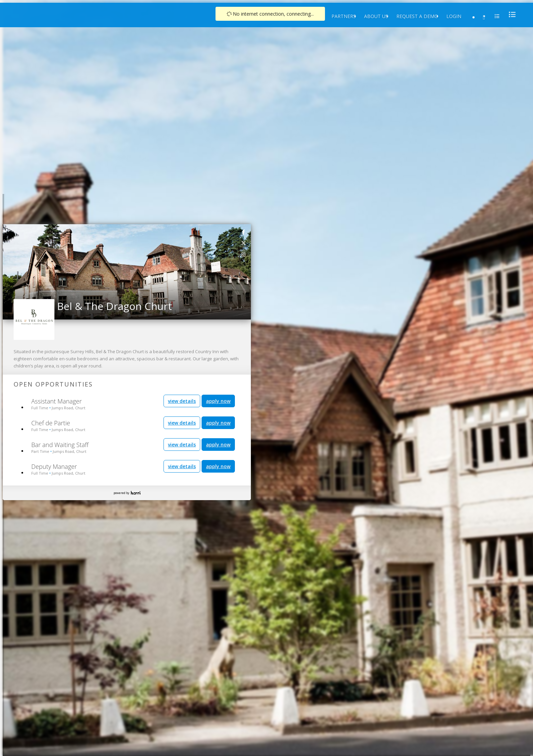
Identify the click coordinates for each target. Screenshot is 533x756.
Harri (136, 493)
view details (182, 401)
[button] (8, 270)
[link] (244, 232)
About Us (376, 16)
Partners (344, 16)
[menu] (510, 14)
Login (454, 16)
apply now (218, 401)
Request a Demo (417, 16)
